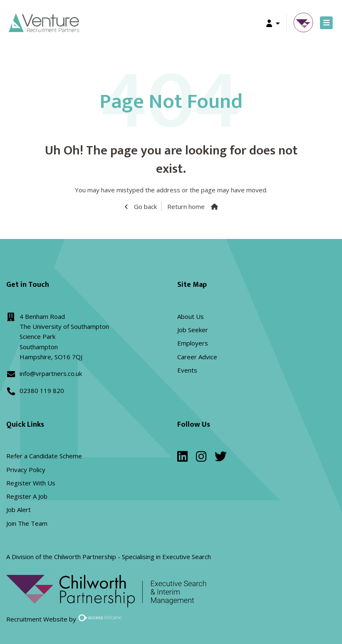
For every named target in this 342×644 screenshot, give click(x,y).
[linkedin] (182, 458)
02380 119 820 (42, 390)
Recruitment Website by (65, 619)
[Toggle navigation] (326, 23)
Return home (186, 206)
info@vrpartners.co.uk (51, 373)
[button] (273, 22)
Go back (145, 206)
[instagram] (201, 458)
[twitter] (221, 458)
